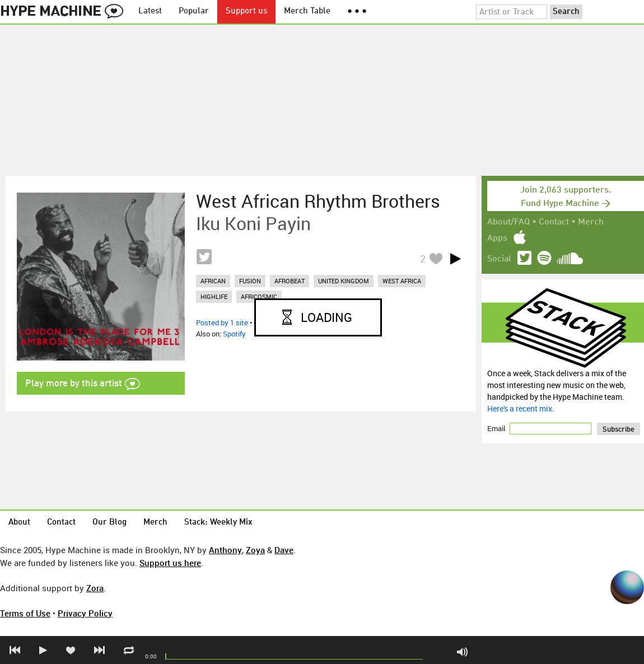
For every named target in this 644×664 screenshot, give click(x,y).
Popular (194, 11)
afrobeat (290, 281)
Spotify (234, 334)
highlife (214, 296)
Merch (591, 222)
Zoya (255, 550)
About (19, 523)
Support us (246, 11)
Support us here (170, 563)
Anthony (225, 550)
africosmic (259, 296)
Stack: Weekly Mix (218, 523)
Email (497, 428)
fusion (250, 281)
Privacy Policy (85, 613)
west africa (402, 281)
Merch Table (307, 11)
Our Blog (109, 523)
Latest (150, 11)
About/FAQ (508, 222)
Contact (554, 222)
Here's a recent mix (520, 408)
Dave (284, 550)
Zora (95, 588)
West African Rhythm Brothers (318, 201)
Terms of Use (25, 613)
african (213, 281)
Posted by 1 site (222, 322)
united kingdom (344, 281)
